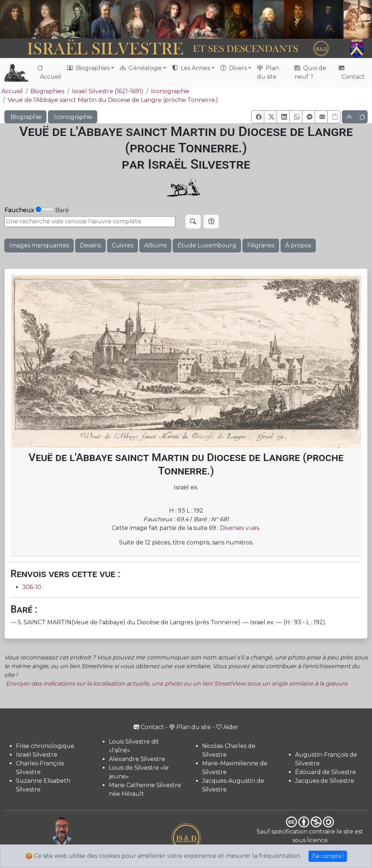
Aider (227, 727)
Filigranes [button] (261, 245)
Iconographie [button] (73, 117)
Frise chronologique (45, 746)
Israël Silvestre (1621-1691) (108, 91)
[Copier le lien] (334, 117)
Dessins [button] (90, 245)
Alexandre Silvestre (137, 759)
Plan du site (268, 72)
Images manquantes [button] (39, 245)
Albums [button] (155, 245)
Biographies (47, 91)
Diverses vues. (240, 528)
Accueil (49, 72)
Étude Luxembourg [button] (207, 245)
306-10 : (33, 587)
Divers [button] (234, 68)
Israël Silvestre (37, 755)
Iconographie (170, 91)
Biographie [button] (25, 117)
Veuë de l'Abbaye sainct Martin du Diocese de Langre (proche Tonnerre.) (113, 100)
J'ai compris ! (328, 856)
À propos (298, 245)
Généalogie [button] (141, 68)
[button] (258, 117)
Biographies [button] (88, 68)
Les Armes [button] (191, 68)
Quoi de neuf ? (310, 72)
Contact (352, 72)
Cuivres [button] (122, 245)
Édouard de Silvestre (326, 772)
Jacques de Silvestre (325, 781)
